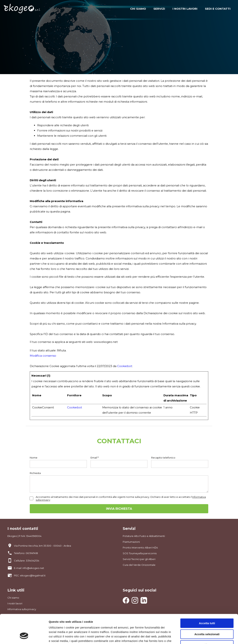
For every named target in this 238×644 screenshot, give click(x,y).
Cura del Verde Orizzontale (139, 565)
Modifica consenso (43, 356)
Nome (34, 458)
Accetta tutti (207, 598)
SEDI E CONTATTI (218, 9)
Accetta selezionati (207, 609)
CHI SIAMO (138, 9)
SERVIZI (159, 9)
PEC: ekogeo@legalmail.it (30, 575)
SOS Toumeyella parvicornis (140, 553)
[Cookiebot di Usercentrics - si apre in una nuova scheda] (24, 637)
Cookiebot (125, 366)
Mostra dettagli (196, 637)
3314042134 (33, 561)
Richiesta (35, 473)
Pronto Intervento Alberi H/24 (140, 548)
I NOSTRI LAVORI (185, 9)
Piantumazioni (131, 542)
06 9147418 (32, 553)
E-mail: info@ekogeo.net (29, 568)
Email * (95, 458)
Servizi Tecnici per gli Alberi (139, 559)
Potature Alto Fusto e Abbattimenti (144, 536)
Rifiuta (207, 620)
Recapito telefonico (163, 458)
